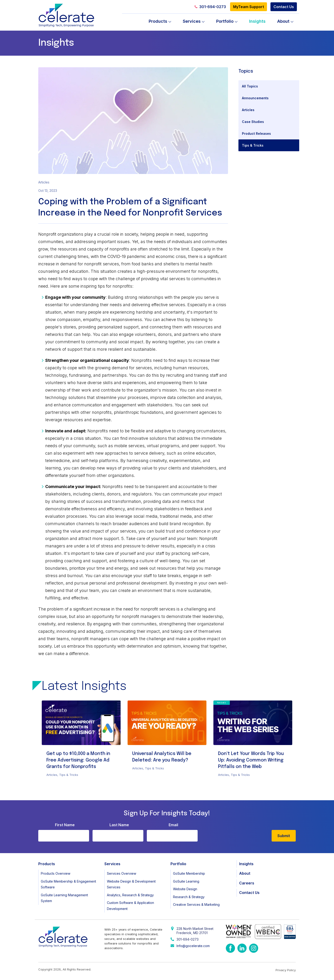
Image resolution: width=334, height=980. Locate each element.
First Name (65, 825)
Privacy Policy (286, 970)
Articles (248, 110)
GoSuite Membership (189, 873)
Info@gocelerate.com (193, 946)
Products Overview (56, 873)
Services (192, 21)
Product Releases (256, 133)
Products (158, 21)
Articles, (53, 775)
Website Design (185, 889)
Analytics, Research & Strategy (130, 895)
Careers (247, 883)
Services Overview (122, 873)
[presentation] (236, 832)
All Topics (250, 86)
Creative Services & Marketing (196, 904)
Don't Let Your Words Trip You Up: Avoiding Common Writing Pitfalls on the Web (251, 760)
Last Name (119, 825)
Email (173, 825)
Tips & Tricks (253, 145)
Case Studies (253, 122)
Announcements (255, 98)
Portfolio (225, 21)
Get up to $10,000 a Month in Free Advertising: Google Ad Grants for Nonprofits (78, 760)
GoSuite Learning (186, 881)
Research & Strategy (189, 897)
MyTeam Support (249, 7)
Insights (257, 21)
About (283, 21)
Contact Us (284, 7)
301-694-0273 (210, 7)
